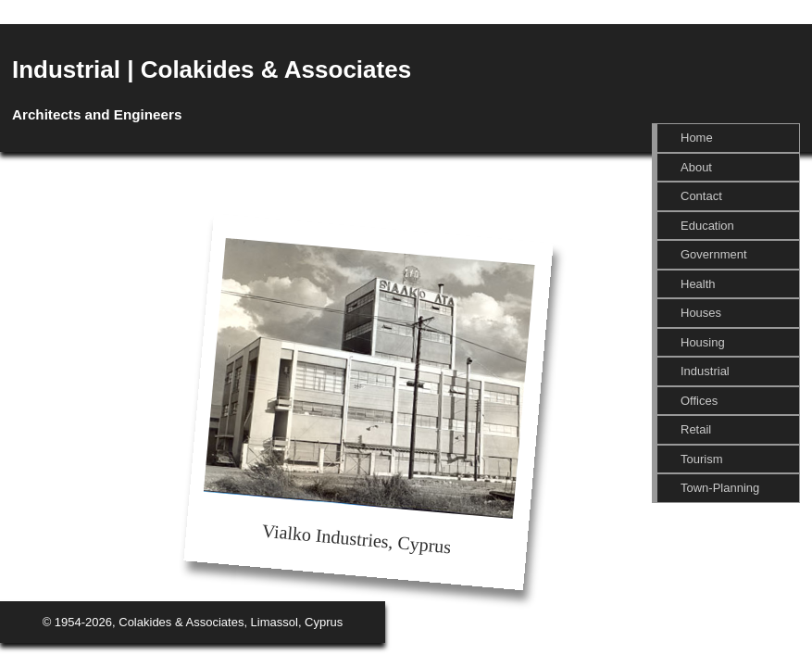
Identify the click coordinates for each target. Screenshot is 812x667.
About (696, 167)
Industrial (705, 371)
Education (707, 226)
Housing (703, 342)
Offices (699, 401)
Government (714, 254)
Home (697, 138)
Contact (701, 196)
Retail (696, 429)
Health (698, 284)
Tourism (702, 459)
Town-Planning (720, 488)
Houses (701, 313)
